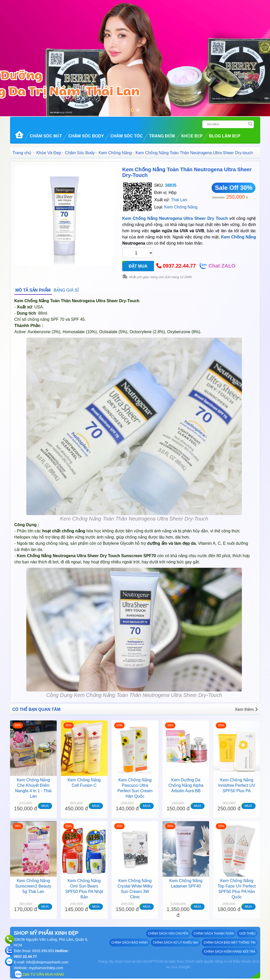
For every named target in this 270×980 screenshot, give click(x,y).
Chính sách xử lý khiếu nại (175, 943)
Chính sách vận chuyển (168, 934)
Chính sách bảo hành (130, 943)
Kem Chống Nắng (115, 153)
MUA (45, 806)
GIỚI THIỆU (247, 934)
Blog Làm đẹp (224, 136)
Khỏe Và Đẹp (48, 153)
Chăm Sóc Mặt (46, 136)
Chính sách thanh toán (214, 934)
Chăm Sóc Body (86, 136)
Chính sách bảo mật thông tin (230, 943)
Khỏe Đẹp (192, 136)
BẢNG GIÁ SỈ (66, 290)
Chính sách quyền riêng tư (206, 961)
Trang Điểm (162, 136)
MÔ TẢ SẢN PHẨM (33, 290)
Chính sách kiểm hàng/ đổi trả (230, 952)
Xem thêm (246, 709)
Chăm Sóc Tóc (126, 136)
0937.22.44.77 (179, 266)
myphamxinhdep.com (46, 968)
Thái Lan (179, 200)
